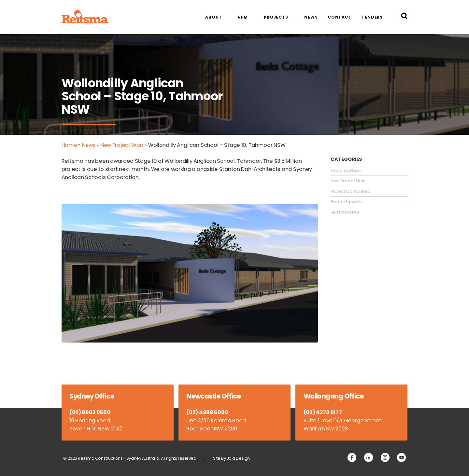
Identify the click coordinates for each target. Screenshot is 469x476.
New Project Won (123, 145)
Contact (340, 17)
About (213, 17)
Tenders (372, 17)
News (311, 17)
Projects (276, 17)
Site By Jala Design (232, 458)
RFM (243, 17)
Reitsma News (345, 212)
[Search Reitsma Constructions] (404, 17)
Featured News (346, 170)
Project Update (346, 202)
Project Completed (350, 191)
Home (70, 145)
